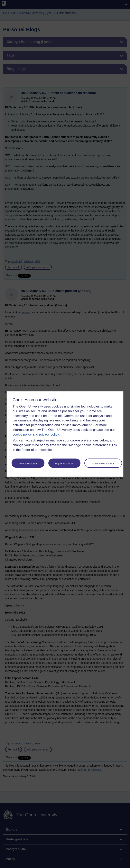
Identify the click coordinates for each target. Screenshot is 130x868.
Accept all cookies (28, 464)
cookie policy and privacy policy (36, 434)
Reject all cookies (64, 464)
